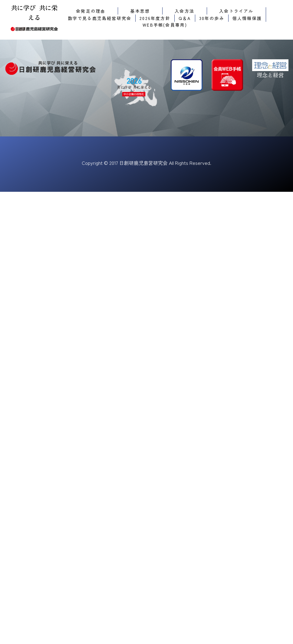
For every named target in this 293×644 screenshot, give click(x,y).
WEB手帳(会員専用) (165, 25)
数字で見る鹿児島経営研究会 (100, 18)
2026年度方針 (155, 18)
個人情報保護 (247, 18)
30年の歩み (212, 18)
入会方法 (184, 11)
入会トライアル (236, 11)
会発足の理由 (91, 11)
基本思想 (140, 11)
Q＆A (185, 18)
